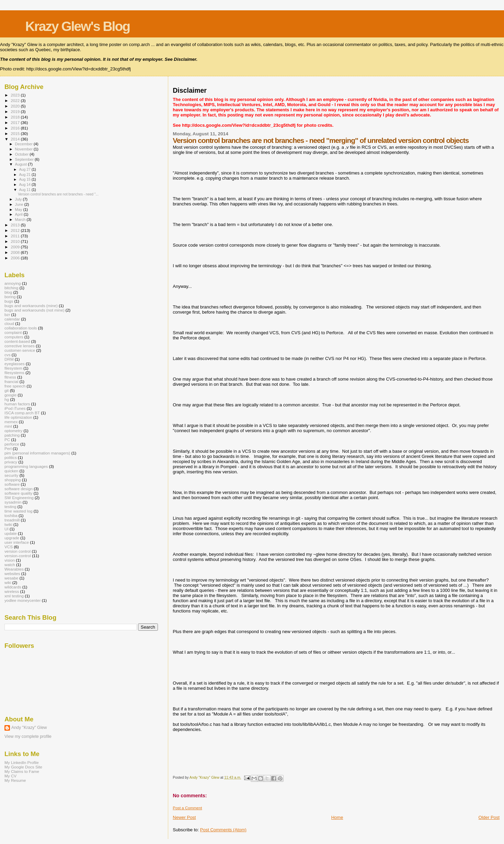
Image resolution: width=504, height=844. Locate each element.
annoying (13, 283)
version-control (18, 556)
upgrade (12, 538)
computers (14, 337)
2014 (16, 139)
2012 (16, 230)
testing (10, 507)
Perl (8, 448)
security (11, 475)
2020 (16, 106)
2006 (16, 258)
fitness (10, 377)
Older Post (489, 817)
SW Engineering (19, 498)
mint (8, 426)
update (11, 533)
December (24, 144)
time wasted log (18, 511)
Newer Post (184, 817)
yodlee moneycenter (23, 600)
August (22, 164)
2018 (16, 117)
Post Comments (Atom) (223, 830)
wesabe (11, 578)
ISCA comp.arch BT (22, 413)
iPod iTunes (15, 408)
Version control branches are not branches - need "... (58, 194)
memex (11, 422)
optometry (13, 431)
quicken (11, 471)
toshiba (11, 515)
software (12, 484)
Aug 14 (25, 184)
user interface (17, 542)
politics (11, 457)
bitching (11, 288)
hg (7, 399)
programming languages (26, 466)
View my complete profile (28, 736)
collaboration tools (21, 328)
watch (10, 565)
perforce (12, 444)
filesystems (14, 373)
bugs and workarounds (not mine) (35, 310)
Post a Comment (187, 808)
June (20, 204)
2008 (16, 252)
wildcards (13, 587)
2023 (16, 95)
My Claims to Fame (22, 771)
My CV (10, 776)
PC (7, 440)
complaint (13, 332)
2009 (16, 247)
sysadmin (13, 502)
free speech (15, 386)
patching (12, 435)
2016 (16, 128)
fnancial (11, 381)
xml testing (14, 596)
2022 (16, 100)
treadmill (12, 520)
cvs (8, 355)
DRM (9, 359)
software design (19, 489)
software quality (18, 493)
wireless (12, 591)
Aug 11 (25, 190)
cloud (9, 323)
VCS (9, 547)
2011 (16, 236)
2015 (16, 133)
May (19, 210)
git (7, 390)
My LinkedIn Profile (22, 762)
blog (8, 292)
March (21, 220)
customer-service (20, 350)
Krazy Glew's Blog (77, 26)
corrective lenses (20, 346)
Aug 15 (25, 179)
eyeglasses (15, 364)
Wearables (14, 569)
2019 (16, 111)
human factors (17, 404)
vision (10, 560)
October (22, 154)
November (24, 149)
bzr (7, 314)
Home (337, 817)
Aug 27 (25, 169)
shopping (13, 480)
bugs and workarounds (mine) (31, 306)
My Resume (15, 780)
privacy (11, 462)
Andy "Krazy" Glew (29, 728)
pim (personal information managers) (37, 453)
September (25, 159)
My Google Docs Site (23, 767)
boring (10, 297)
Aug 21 (25, 175)
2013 (16, 225)
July (19, 199)
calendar (12, 319)
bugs (9, 301)
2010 (16, 241)
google (10, 395)
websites (12, 573)
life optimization (18, 417)
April (19, 214)
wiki (8, 582)
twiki (8, 524)
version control (18, 551)
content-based (17, 341)
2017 (16, 122)
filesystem (13, 368)
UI (7, 529)
